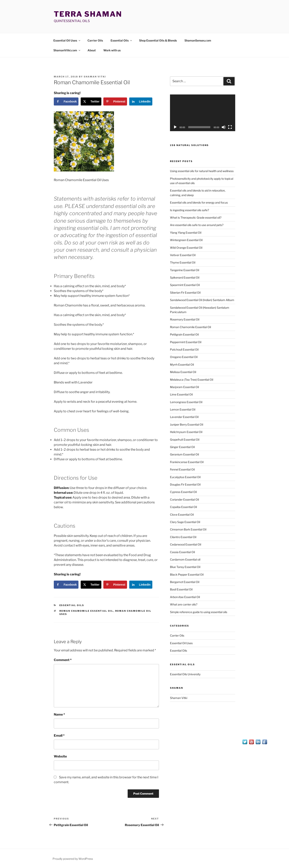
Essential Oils (122, 40)
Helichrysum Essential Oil (186, 432)
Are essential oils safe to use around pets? (197, 225)
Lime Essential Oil (181, 394)
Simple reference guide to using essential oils (199, 612)
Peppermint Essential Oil (186, 342)
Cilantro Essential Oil (183, 537)
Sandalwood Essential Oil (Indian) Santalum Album (202, 300)
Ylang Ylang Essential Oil (186, 233)
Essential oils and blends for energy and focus (199, 202)
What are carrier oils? (184, 604)
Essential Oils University (185, 674)
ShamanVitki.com (67, 50)
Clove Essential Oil (182, 515)
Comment (63, 660)
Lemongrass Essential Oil (186, 402)
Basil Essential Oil (181, 589)
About (92, 50)
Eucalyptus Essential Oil (185, 477)
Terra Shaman (88, 14)
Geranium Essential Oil (184, 454)
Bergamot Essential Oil (185, 582)
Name (59, 714)
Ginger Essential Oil (182, 447)
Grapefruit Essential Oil (185, 440)
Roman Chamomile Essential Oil (86, 611)
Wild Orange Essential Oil (186, 248)
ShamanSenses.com (198, 40)
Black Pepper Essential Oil (187, 574)
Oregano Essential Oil (184, 357)
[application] (203, 113)
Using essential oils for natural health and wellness (202, 171)
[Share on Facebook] (66, 101)
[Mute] (224, 127)
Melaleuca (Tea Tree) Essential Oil (192, 380)
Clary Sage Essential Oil (185, 522)
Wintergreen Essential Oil (186, 240)
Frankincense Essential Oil (187, 462)
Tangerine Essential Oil (185, 270)
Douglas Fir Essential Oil (185, 484)
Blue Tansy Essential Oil (185, 567)
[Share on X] (91, 101)
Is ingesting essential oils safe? (189, 210)
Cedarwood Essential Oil (186, 544)
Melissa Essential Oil (183, 372)
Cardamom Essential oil (185, 559)
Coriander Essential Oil (184, 499)
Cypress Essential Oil (183, 492)
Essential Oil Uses (67, 40)
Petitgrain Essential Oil (184, 334)
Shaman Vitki (95, 77)
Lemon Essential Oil (183, 409)
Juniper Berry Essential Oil (187, 424)
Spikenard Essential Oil (185, 277)
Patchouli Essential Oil (184, 349)
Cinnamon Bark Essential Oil (188, 529)
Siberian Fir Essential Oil (185, 293)
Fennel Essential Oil (182, 469)
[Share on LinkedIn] (141, 101)
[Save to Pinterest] (115, 101)
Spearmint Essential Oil (185, 285)
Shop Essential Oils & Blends (158, 40)
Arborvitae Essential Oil (185, 597)
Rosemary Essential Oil (185, 319)
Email (59, 736)
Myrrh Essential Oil (182, 365)
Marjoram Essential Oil (184, 387)
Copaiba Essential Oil (183, 507)
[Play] (175, 127)
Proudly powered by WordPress (73, 859)
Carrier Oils (95, 40)
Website (60, 756)
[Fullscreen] (230, 127)
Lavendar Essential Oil (184, 417)
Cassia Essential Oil (182, 552)
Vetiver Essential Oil (183, 255)
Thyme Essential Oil (183, 262)
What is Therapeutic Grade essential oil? (196, 218)
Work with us (112, 50)
